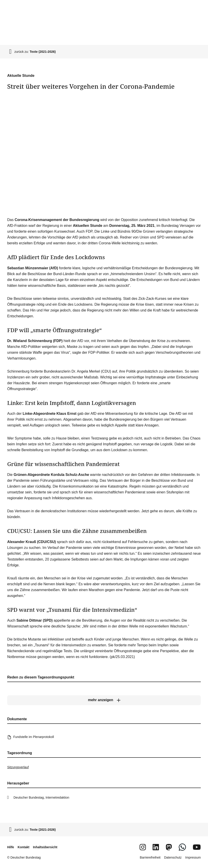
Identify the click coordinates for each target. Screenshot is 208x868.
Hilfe (11, 847)
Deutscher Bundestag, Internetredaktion (41, 797)
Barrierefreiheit (150, 857)
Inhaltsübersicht (45, 847)
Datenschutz (173, 857)
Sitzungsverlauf (18, 767)
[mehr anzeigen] (104, 700)
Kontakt (23, 847)
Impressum (193, 857)
